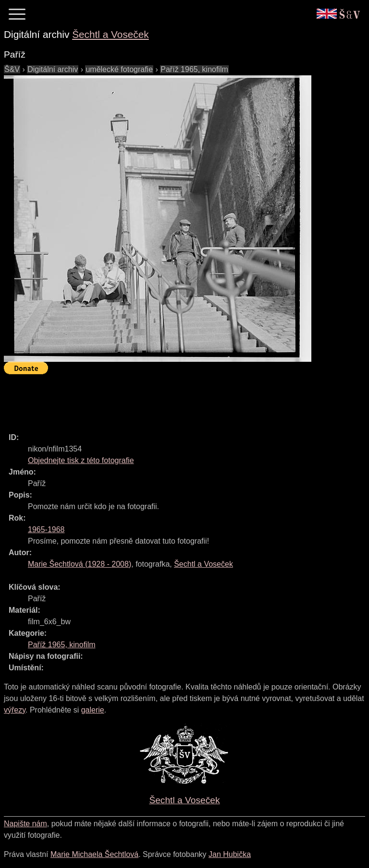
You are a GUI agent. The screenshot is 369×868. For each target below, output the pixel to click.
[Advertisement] (179, 399)
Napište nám (25, 824)
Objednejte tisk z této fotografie (81, 460)
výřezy (15, 710)
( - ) (80, 564)
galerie (93, 710)
